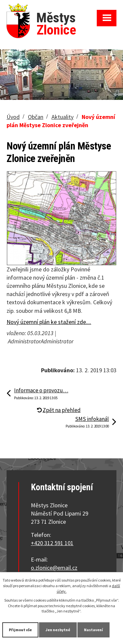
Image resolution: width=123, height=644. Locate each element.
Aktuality (62, 117)
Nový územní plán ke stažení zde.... (49, 322)
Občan (36, 117)
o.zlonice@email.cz (54, 568)
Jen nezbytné (58, 630)
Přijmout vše (20, 630)
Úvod (13, 117)
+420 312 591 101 (52, 543)
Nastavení (93, 630)
